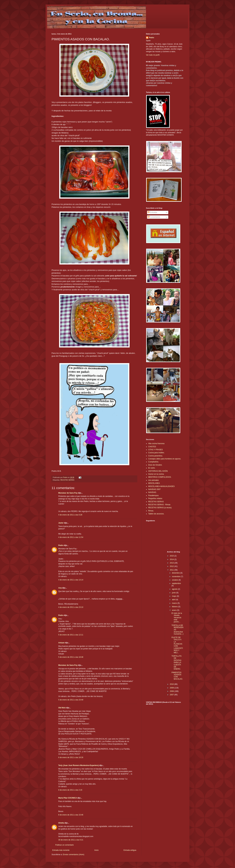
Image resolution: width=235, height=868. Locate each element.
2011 (172, 570)
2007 (172, 695)
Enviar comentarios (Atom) (74, 855)
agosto (175, 589)
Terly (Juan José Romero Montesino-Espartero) (79, 765)
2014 (172, 559)
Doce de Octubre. (155, 465)
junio (174, 593)
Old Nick (62, 708)
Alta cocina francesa (156, 444)
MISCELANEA (154, 483)
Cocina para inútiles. (156, 453)
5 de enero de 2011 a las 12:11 (71, 635)
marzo (175, 603)
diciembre (176, 573)
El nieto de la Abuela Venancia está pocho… (177, 618)
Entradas (152, 212)
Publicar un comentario (65, 845)
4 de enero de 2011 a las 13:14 (71, 580)
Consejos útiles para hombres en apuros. (165, 459)
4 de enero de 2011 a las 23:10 (71, 607)
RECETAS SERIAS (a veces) (160, 508)
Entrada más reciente (61, 850)
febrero (175, 607)
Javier (61, 523)
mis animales (153, 480)
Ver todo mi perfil (153, 55)
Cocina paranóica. (155, 456)
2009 (172, 688)
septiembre (176, 583)
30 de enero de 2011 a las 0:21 (71, 840)
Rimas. (151, 511)
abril (174, 600)
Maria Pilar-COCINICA (68, 798)
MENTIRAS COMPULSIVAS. (160, 477)
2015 (172, 556)
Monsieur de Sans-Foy (68, 493)
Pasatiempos (153, 495)
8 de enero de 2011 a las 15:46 (71, 815)
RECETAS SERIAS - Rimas (159, 505)
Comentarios (154, 217)
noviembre (176, 577)
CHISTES (152, 447)
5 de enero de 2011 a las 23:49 (71, 700)
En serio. (152, 468)
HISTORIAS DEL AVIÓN (158, 471)
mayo (174, 596)
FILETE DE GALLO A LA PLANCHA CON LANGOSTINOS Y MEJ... (177, 645)
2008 (172, 691)
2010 (172, 684)
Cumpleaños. (154, 462)
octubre (175, 580)
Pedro (61, 545)
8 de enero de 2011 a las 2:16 (70, 790)
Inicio (97, 850)
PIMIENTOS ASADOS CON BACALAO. (177, 676)
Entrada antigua (130, 850)
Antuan (61, 643)
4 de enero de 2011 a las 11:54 (71, 537)
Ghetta (61, 823)
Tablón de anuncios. (156, 514)
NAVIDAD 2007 (154, 489)
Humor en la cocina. (156, 474)
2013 (172, 563)
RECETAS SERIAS (67, 480)
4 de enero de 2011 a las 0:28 (70, 515)
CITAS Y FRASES (155, 450)
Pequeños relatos (155, 498)
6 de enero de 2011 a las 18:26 (71, 757)
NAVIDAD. (152, 492)
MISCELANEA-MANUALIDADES (161, 486)
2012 (172, 566)
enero (174, 610)
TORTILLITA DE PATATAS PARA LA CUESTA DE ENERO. (176, 662)
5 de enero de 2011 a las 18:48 (71, 657)
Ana (60, 588)
